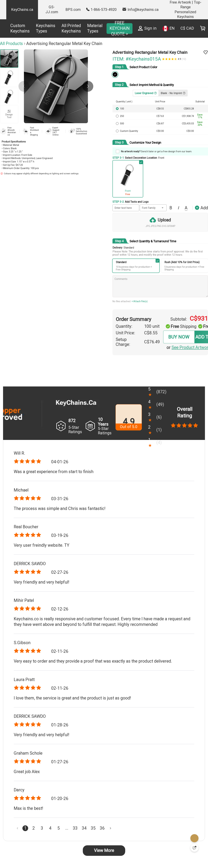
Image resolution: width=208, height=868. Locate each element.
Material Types (95, 28)
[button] (88, 86)
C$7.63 (160, 116)
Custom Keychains (20, 28)
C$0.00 (160, 131)
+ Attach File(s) (140, 301)
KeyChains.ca (22, 10)
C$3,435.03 (188, 124)
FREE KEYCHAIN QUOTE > (120, 28)
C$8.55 (160, 109)
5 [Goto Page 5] (59, 828)
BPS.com (73, 10)
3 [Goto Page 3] (42, 828)
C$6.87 (160, 124)
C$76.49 (152, 342)
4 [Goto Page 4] (50, 828)
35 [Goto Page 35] (93, 828)
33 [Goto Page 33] (75, 828)
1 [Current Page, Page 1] (25, 828)
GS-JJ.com (52, 9)
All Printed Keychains (71, 28)
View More (104, 850)
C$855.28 (189, 109)
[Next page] (110, 828)
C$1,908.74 (188, 116)
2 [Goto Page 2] (34, 828)
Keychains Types (46, 28)
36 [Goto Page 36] (102, 828)
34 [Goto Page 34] (84, 828)
